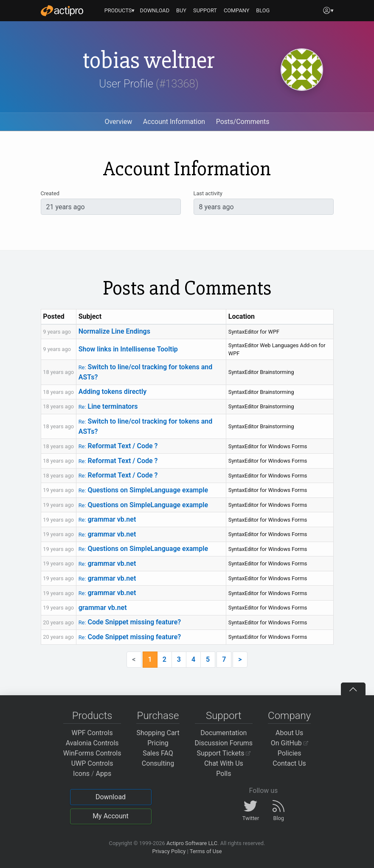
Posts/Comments (243, 122)
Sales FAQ (158, 753)
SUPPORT (205, 10)
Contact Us (289, 763)
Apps (104, 774)
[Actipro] (62, 11)
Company (289, 716)
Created (50, 193)
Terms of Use (206, 851)
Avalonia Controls (92, 743)
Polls (224, 774)
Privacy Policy (169, 851)
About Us (289, 733)
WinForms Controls (92, 753)
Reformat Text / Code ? (118, 446)
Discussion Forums (224, 743)
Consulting (158, 763)
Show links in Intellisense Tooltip (128, 349)
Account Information (174, 122)
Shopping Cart (158, 733)
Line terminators (108, 406)
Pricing (158, 743)
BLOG (263, 10)
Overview (118, 122)
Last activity (208, 193)
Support (224, 716)
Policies (290, 753)
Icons (81, 774)
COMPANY (237, 10)
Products (92, 716)
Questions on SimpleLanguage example (143, 490)
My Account (111, 816)
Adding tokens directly (112, 392)
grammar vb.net (107, 519)
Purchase (158, 716)
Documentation (224, 733)
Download (111, 797)
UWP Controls (92, 763)
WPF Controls (92, 733)
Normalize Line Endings (114, 331)
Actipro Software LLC (192, 843)
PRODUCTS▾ (120, 10)
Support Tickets (224, 753)
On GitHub (290, 743)
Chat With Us (224, 763)
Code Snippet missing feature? (130, 622)
